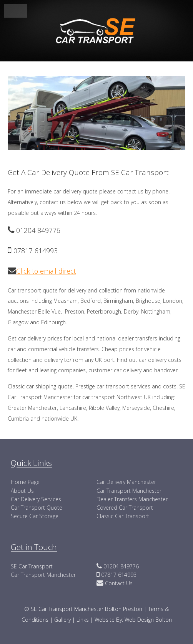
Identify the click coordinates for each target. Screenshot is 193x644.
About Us (22, 491)
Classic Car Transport (123, 516)
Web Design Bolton (148, 620)
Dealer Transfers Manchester (132, 499)
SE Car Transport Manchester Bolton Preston (87, 609)
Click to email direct (46, 271)
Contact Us (118, 583)
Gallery (63, 620)
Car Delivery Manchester (126, 482)
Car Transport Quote (37, 508)
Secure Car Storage (35, 516)
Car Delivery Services (36, 499)
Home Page (25, 482)
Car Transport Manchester (129, 491)
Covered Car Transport (125, 508)
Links (83, 620)
